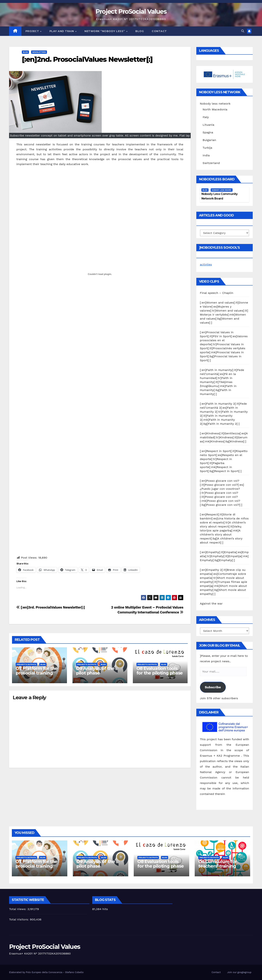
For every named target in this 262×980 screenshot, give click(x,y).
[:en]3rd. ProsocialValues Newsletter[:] (51, 607)
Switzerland (211, 163)
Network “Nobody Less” (105, 31)
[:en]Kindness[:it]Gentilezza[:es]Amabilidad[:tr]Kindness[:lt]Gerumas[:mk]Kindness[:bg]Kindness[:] (224, 437)
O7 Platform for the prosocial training (37, 671)
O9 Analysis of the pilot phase (95, 671)
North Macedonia (215, 109)
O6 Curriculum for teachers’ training (218, 864)
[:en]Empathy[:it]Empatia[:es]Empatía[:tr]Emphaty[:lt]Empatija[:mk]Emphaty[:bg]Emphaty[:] (224, 556)
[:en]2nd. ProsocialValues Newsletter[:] (87, 59)
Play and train (62, 31)
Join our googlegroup (239, 972)
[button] (243, 31)
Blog (140, 31)
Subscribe (213, 687)
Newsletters (39, 52)
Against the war (211, 604)
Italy (206, 117)
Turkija (208, 148)
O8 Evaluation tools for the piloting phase (160, 671)
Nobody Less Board (222, 190)
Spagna (208, 132)
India (206, 155)
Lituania (209, 125)
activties (206, 264)
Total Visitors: (19, 919)
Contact (159, 31)
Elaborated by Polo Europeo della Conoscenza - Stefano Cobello (46, 972)
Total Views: (18, 909)
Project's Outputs (26, 664)
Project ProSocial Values (131, 11)
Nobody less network (215, 104)
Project (33, 31)
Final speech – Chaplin (217, 293)
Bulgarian (209, 140)
